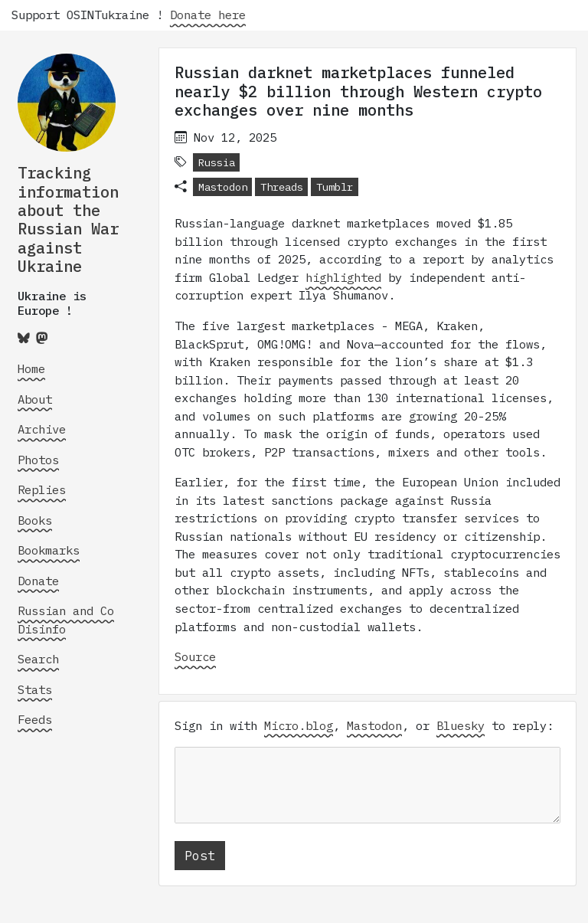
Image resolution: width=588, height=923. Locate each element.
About (35, 399)
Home (31, 368)
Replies (42, 489)
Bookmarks (49, 550)
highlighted (343, 277)
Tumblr (335, 187)
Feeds (35, 719)
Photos (38, 460)
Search (38, 659)
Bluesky (461, 725)
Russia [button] (217, 162)
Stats (35, 689)
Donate (38, 581)
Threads (282, 187)
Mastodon (223, 187)
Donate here (220, 15)
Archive (42, 429)
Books (35, 520)
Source (195, 656)
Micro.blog (299, 725)
